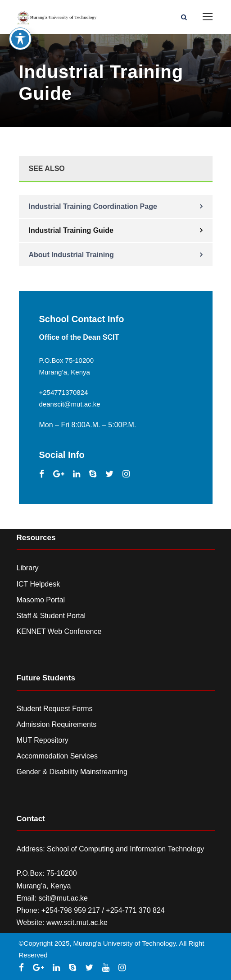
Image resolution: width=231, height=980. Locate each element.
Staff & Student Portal (51, 616)
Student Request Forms (55, 709)
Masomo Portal (41, 600)
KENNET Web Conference (59, 631)
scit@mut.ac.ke (63, 898)
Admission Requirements (57, 724)
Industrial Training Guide (71, 230)
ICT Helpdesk (38, 584)
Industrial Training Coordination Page (93, 206)
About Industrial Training (71, 255)
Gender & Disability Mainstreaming (72, 772)
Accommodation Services (57, 756)
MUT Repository (43, 740)
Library (28, 568)
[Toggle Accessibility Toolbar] (20, 24)
